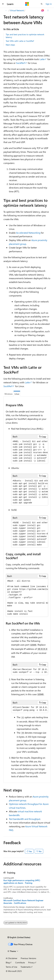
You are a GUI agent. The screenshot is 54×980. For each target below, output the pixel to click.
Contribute (20, 962)
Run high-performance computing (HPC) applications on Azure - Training (22, 882)
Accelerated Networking (28, 233)
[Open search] (42, 4)
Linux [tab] (17, 394)
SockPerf (21, 63)
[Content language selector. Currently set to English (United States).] (19, 937)
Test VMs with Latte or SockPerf (20, 41)
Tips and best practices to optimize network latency (25, 36)
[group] (30, 451)
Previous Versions (28, 958)
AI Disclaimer (12, 958)
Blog (8, 962)
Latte (42, 59)
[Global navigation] (3, 4)
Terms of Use (11, 967)
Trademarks (26, 967)
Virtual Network (17, 10)
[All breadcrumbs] (6, 10)
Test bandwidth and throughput (25, 819)
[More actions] (48, 10)
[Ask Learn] (43, 10)
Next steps (10, 45)
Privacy (31, 962)
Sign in (49, 4)
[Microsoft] (27, 4)
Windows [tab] (8, 394)
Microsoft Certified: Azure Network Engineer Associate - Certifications (23, 902)
